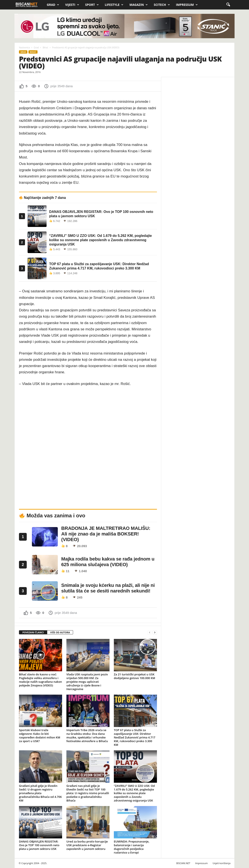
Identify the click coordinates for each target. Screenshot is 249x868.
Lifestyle (114, 5)
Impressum (187, 5)
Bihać (45, 48)
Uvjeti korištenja (222, 863)
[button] (228, 5)
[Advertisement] (198, 109)
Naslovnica (24, 48)
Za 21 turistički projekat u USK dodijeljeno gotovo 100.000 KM (134, 676)
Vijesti (72, 5)
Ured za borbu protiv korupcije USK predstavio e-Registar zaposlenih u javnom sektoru (87, 845)
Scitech (162, 5)
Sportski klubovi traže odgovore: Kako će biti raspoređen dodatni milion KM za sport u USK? (40, 736)
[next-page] (155, 633)
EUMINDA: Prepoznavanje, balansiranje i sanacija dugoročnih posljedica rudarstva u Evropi (132, 847)
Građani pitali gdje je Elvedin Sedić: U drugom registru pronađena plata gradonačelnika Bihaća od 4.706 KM (40, 793)
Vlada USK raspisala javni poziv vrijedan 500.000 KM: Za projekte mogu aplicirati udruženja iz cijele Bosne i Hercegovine (87, 682)
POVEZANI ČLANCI (33, 632)
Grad (53, 5)
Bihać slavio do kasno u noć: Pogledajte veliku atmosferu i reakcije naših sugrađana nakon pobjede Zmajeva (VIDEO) (40, 680)
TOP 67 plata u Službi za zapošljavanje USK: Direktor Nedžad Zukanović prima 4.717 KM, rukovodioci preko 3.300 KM (135, 737)
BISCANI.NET (183, 863)
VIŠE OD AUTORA (60, 632)
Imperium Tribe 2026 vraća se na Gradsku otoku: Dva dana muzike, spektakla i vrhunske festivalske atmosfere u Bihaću (87, 736)
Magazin (139, 5)
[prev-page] (150, 633)
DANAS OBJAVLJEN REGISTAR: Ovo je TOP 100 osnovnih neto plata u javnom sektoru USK (39, 845)
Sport (92, 5)
